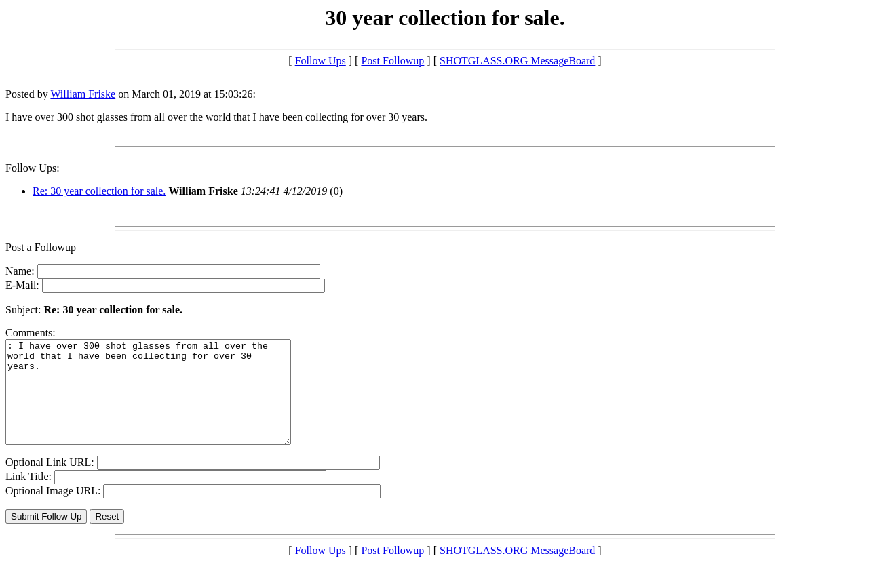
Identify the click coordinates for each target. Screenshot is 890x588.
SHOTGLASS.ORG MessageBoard (517, 61)
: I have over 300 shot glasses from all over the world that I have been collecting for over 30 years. (165, 402)
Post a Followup (41, 247)
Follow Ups (321, 61)
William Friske (83, 94)
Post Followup (392, 61)
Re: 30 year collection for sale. (99, 191)
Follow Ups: (33, 168)
